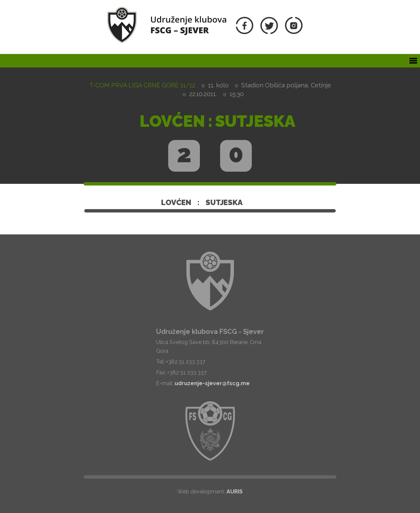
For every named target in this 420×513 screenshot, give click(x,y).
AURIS (235, 492)
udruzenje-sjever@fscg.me (212, 383)
